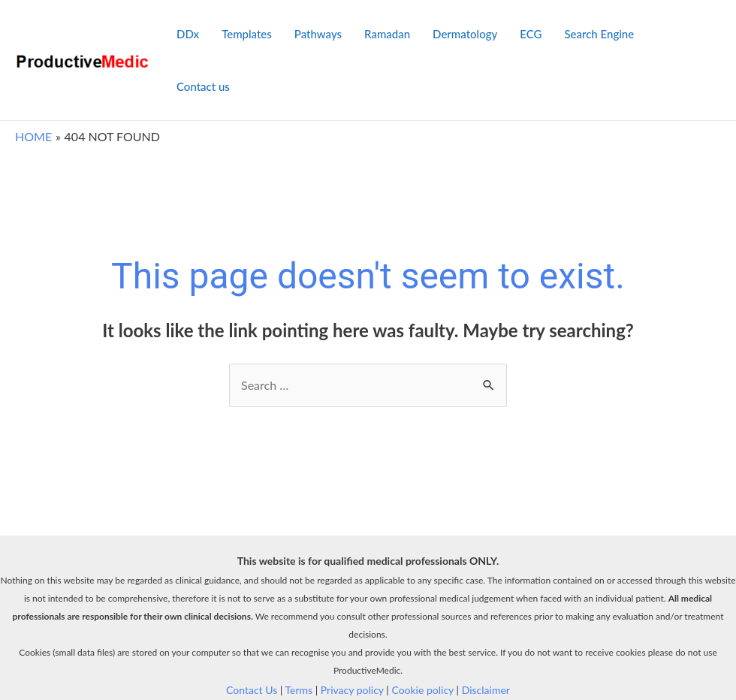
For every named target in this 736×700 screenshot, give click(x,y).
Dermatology (465, 34)
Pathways (318, 34)
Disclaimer (486, 690)
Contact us (203, 86)
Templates (247, 34)
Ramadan (387, 34)
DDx (188, 34)
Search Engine (599, 34)
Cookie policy (422, 690)
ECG (531, 34)
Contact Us (252, 690)
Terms (299, 690)
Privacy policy (352, 690)
